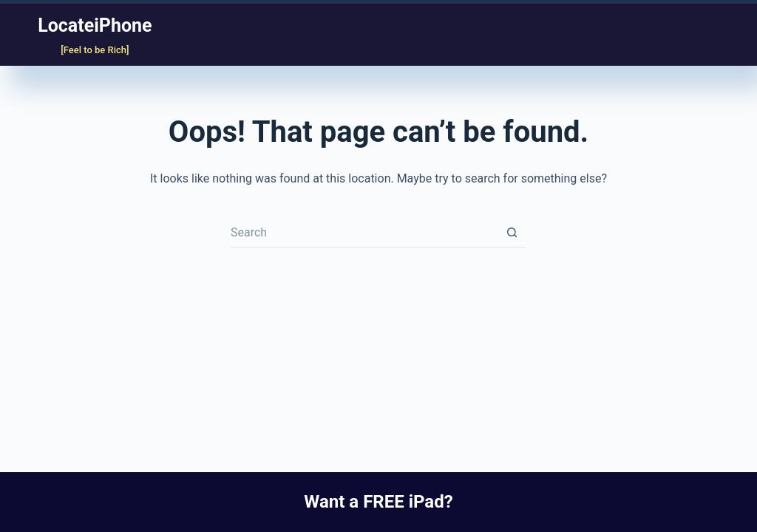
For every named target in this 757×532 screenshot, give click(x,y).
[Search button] (512, 233)
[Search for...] (364, 233)
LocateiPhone (95, 25)
